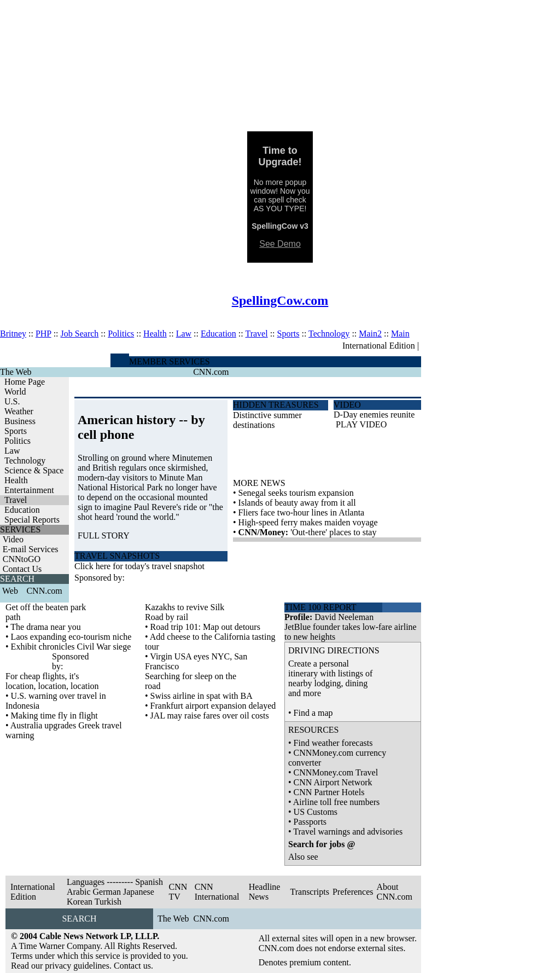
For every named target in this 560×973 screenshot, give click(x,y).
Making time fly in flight (54, 716)
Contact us (132, 966)
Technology (329, 334)
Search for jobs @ (322, 844)
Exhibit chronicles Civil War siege (71, 647)
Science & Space (34, 470)
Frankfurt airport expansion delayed (213, 706)
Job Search (80, 334)
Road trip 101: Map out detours (205, 627)
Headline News (265, 892)
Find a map (313, 713)
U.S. (12, 401)
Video (13, 539)
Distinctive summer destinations (267, 420)
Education (218, 334)
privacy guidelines (77, 966)
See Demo (280, 244)
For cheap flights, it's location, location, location (52, 681)
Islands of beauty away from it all (297, 503)
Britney (13, 334)
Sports (288, 334)
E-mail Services (31, 549)
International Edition (379, 346)
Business (20, 421)
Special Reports (32, 520)
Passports (310, 822)
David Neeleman (344, 617)
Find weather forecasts (333, 743)
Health (155, 334)
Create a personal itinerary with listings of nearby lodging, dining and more (330, 678)
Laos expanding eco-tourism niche (71, 637)
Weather (19, 411)
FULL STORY (104, 535)
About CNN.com (395, 892)
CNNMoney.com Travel (336, 772)
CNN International (217, 892)
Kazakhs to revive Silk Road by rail (185, 612)
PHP (43, 334)
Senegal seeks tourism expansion (296, 493)
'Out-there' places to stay (333, 532)
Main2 (370, 334)
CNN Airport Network (333, 782)
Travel (256, 334)
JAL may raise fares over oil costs (210, 716)
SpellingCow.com (280, 300)
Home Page (25, 382)
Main (400, 334)
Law (184, 334)
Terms (22, 956)
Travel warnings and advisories (348, 832)
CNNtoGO (22, 559)
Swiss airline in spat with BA (202, 696)
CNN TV (178, 892)
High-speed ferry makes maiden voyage (308, 522)
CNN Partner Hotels (329, 792)
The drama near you (45, 627)
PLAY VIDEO (361, 424)
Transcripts (309, 892)
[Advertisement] (280, 66)
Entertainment (29, 490)
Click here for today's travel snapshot (139, 566)
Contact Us (22, 569)
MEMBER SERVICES (170, 361)
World (15, 392)
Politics (121, 334)
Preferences (353, 892)
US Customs (316, 812)
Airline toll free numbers (337, 802)
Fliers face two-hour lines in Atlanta (302, 512)
